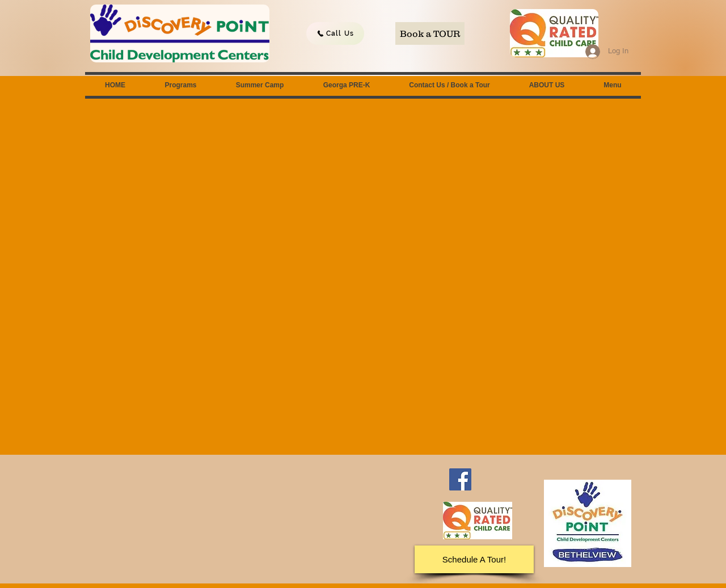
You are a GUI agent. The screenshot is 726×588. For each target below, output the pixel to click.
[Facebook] (460, 479)
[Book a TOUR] (430, 33)
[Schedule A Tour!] (474, 559)
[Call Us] (335, 33)
